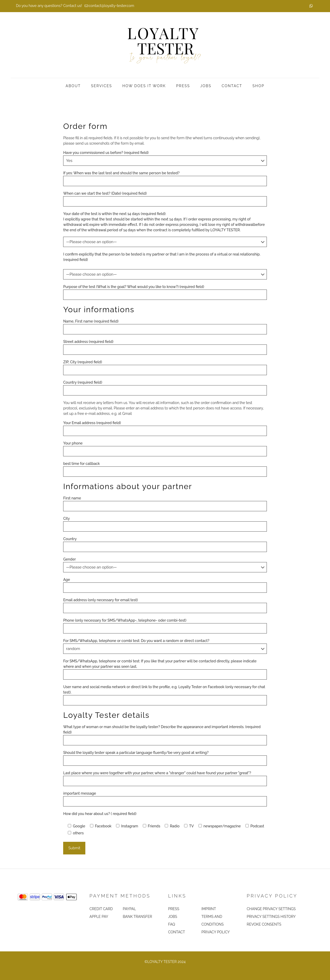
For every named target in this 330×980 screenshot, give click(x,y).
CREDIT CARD (101, 909)
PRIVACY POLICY (216, 932)
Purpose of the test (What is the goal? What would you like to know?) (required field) (165, 292)
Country (165, 544)
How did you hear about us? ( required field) (100, 814)
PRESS (174, 909)
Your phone (165, 449)
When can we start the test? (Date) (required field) (165, 199)
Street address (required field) (165, 347)
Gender (165, 565)
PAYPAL (129, 909)
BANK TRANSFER (137, 917)
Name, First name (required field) (165, 327)
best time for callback (165, 469)
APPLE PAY (99, 917)
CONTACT (177, 932)
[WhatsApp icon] (311, 6)
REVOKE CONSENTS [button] (264, 924)
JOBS (173, 917)
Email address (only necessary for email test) (165, 606)
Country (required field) (165, 388)
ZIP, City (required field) (165, 368)
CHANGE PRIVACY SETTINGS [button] (271, 909)
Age (165, 585)
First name (165, 504)
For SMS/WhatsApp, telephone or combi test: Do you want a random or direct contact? (165, 646)
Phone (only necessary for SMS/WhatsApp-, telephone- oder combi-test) (165, 626)
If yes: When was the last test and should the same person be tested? (165, 179)
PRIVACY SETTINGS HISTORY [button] (271, 917)
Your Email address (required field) (165, 428)
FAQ (172, 924)
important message (165, 799)
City (165, 524)
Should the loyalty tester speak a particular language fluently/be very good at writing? (165, 758)
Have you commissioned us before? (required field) (165, 158)
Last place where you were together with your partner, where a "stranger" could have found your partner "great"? (165, 779)
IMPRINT (209, 909)
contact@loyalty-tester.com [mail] (111, 6)
